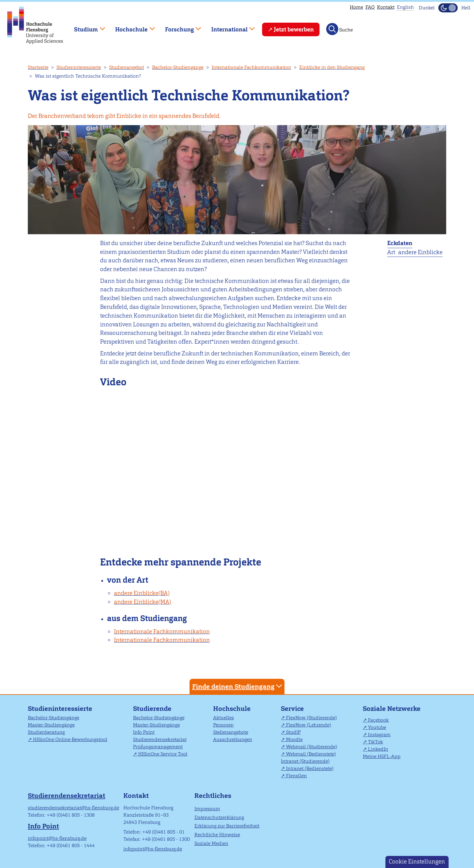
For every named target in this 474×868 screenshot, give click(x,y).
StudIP (293, 732)
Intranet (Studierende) (305, 761)
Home (356, 7)
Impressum (207, 809)
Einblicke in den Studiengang (332, 67)
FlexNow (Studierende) (311, 718)
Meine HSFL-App (382, 756)
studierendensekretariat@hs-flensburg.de (73, 808)
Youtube (377, 727)
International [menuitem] (229, 27)
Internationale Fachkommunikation (251, 67)
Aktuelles (224, 718)
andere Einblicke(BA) (142, 593)
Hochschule (232, 709)
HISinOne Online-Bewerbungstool (70, 739)
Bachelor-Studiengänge (178, 67)
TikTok (375, 742)
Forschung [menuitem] (179, 27)
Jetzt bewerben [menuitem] (294, 29)
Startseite (38, 67)
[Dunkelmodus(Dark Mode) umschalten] (448, 8)
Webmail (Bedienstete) (311, 754)
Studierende (152, 709)
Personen (223, 725)
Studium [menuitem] (85, 27)
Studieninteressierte (79, 67)
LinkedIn (378, 749)
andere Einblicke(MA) (143, 602)
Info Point (144, 732)
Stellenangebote (231, 732)
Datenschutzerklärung (219, 817)
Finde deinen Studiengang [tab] (238, 686)
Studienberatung (46, 732)
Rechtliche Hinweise (217, 835)
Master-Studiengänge (51, 725)
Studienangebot (127, 67)
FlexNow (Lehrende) (308, 725)
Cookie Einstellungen (417, 862)
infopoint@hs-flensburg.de (57, 838)
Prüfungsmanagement (158, 747)
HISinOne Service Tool (163, 754)
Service (292, 709)
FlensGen (296, 776)
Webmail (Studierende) (312, 747)
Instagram (379, 735)
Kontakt (386, 7)
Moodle (294, 739)
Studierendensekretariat (160, 739)
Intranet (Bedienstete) (310, 768)
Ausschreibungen (233, 739)
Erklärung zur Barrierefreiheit (227, 826)
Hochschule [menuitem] (131, 27)
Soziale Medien (211, 843)
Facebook (378, 720)
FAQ (370, 7)
